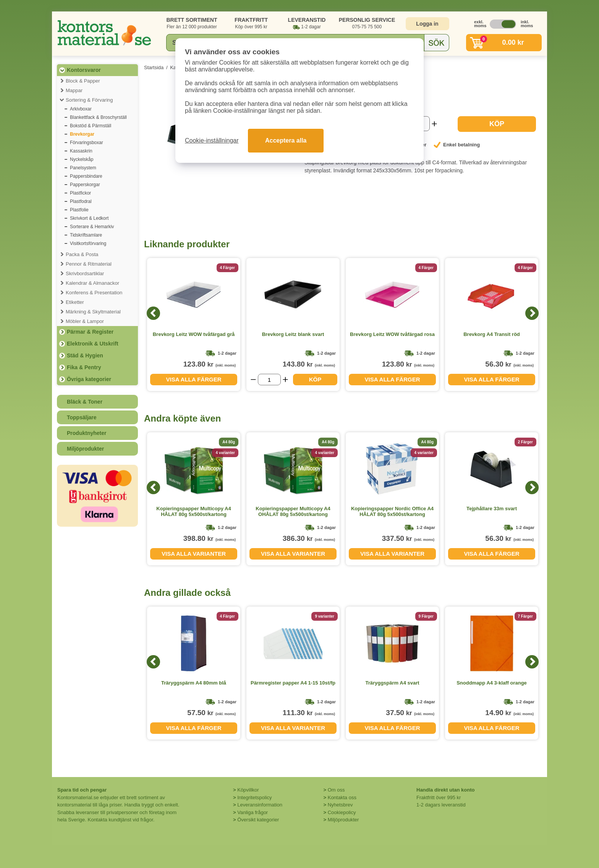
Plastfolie (79, 210)
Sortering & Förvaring (89, 100)
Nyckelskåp (82, 159)
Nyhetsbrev (340, 805)
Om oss (336, 790)
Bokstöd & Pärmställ (91, 126)
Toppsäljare (82, 417)
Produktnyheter (87, 433)
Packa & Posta (82, 254)
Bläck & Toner (85, 402)
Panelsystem (83, 168)
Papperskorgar (85, 185)
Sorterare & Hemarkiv (92, 227)
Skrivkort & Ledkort (89, 218)
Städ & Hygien (85, 355)
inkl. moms (525, 24)
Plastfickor (80, 193)
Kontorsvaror (84, 70)
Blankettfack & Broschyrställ (98, 117)
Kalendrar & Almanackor (92, 283)
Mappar (74, 90)
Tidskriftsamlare (86, 235)
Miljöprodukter (85, 449)
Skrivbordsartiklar (85, 273)
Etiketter (75, 302)
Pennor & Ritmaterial (89, 264)
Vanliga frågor (253, 812)
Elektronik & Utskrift (93, 344)
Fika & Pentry (84, 367)
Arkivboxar (81, 109)
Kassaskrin (81, 151)
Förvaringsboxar (87, 143)
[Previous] (153, 313)
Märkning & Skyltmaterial (93, 312)
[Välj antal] (269, 380)
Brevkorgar (82, 134)
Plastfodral (81, 201)
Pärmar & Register (90, 332)
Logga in (427, 24)
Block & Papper (83, 81)
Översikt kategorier (258, 820)
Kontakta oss (342, 797)
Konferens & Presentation (94, 293)
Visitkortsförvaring (88, 243)
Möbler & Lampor (85, 321)
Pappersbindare (86, 176)
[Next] (532, 313)
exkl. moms (478, 24)
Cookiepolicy (342, 812)
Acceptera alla (286, 140)
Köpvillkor (248, 790)
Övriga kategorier (89, 379)
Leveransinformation (260, 805)
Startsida (154, 67)
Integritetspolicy (254, 797)
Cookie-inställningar (212, 140)
